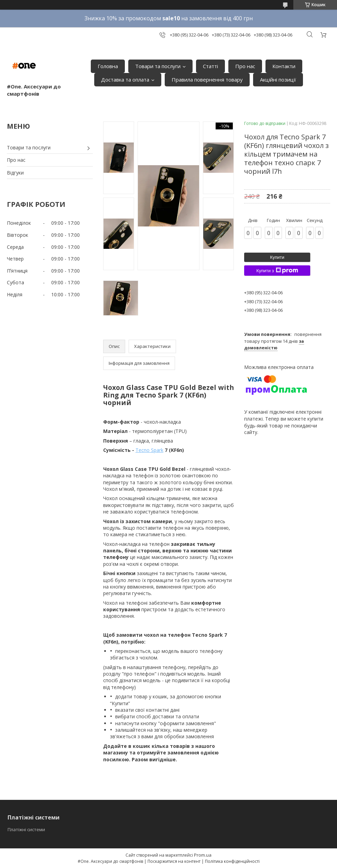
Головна (108, 66)
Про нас (245, 66)
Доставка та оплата (125, 80)
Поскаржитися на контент (174, 861)
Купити (277, 257)
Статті (210, 66)
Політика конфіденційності (232, 861)
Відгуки (15, 173)
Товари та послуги (158, 66)
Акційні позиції (278, 80)
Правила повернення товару (207, 80)
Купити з (277, 271)
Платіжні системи (26, 829)
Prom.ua (203, 855)
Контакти (284, 66)
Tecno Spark (149, 450)
